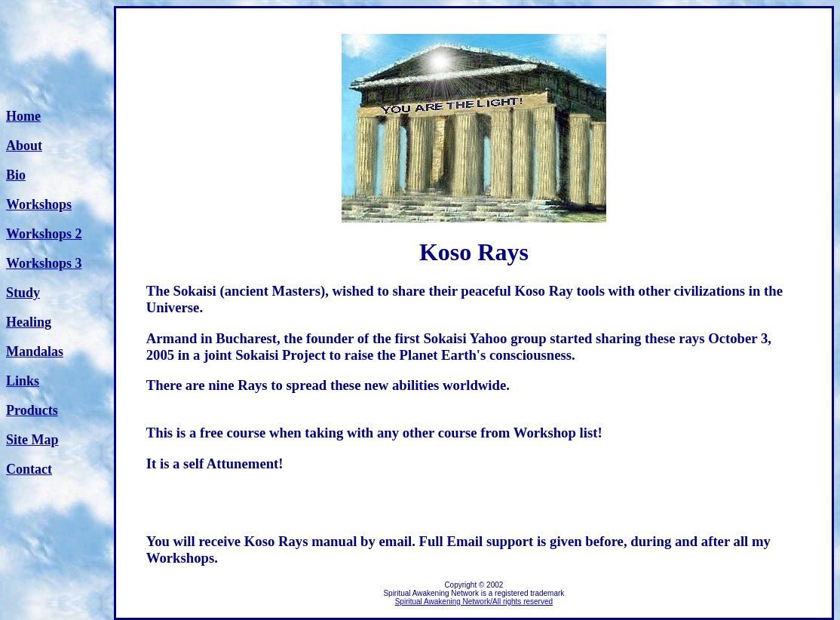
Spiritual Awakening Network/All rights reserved (474, 602)
